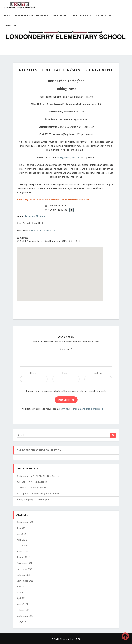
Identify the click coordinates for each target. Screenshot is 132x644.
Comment (66, 349)
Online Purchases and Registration (31, 15)
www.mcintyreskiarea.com (44, 230)
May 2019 (21, 622)
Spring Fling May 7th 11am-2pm (33, 499)
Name (34, 373)
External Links (12, 26)
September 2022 (25, 522)
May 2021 (21, 592)
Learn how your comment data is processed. (81, 409)
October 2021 (23, 575)
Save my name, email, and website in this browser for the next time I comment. (66, 391)
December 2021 (24, 563)
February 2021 (24, 610)
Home (7, 15)
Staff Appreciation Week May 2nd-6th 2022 (38, 493)
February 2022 (24, 551)
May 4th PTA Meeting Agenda (31, 488)
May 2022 (21, 534)
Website (98, 373)
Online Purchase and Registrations (40, 450)
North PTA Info (104, 15)
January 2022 (23, 557)
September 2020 (25, 616)
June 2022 (22, 528)
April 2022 (22, 540)
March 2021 (22, 604)
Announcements (61, 15)
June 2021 (22, 587)
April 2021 (22, 598)
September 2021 (25, 581)
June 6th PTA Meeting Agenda (32, 482)
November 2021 (25, 569)
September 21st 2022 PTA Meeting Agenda (38, 476)
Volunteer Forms (82, 15)
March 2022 (22, 546)
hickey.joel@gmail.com (69, 157)
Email (66, 373)
